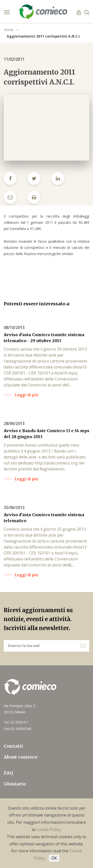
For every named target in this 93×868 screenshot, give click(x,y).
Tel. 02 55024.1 (16, 722)
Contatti (13, 746)
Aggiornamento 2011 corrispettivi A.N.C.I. (44, 36)
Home (9, 30)
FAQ (8, 773)
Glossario (15, 784)
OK (54, 858)
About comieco (20, 757)
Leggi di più (27, 395)
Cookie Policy (48, 829)
